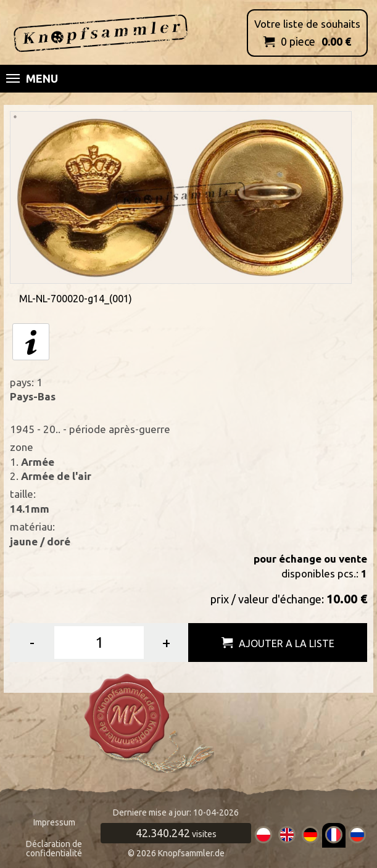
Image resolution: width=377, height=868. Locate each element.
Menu (32, 78)
